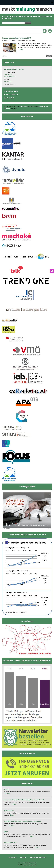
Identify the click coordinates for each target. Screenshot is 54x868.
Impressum (12, 857)
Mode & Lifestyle (10, 77)
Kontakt (23, 857)
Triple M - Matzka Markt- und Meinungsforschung (22, 821)
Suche (49, 56)
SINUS (6, 832)
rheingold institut (10, 843)
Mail (45, 31)
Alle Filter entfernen (10, 84)
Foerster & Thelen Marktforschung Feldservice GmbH (24, 800)
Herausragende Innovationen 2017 (17, 38)
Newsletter (23, 107)
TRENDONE (8, 81)
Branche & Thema (12, 91)
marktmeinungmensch (27, 9)
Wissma (6, 789)
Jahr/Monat (10, 98)
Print (50, 31)
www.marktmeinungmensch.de (27, 863)
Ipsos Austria (9, 811)
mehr (22, 49)
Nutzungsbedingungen (38, 857)
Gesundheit (8, 74)
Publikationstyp (12, 95)
